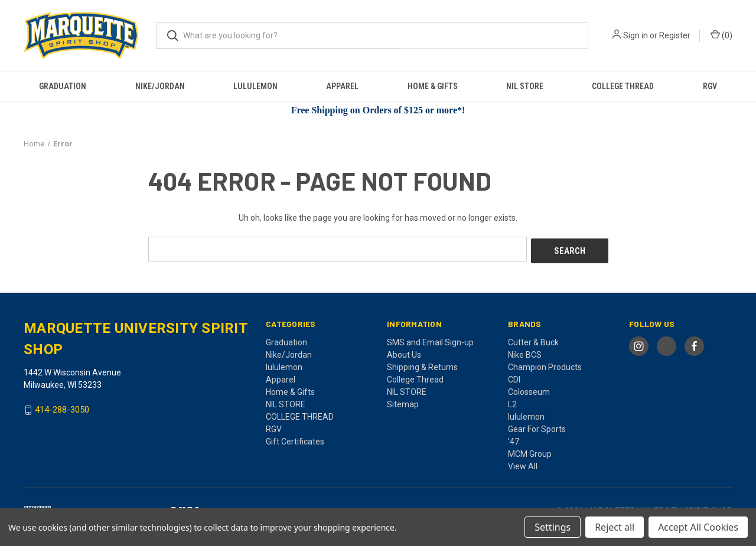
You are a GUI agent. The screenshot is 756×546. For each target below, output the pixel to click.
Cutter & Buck (533, 340)
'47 (514, 439)
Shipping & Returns (422, 365)
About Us (404, 352)
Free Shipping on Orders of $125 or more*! (378, 110)
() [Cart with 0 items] (721, 35)
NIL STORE (525, 86)
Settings (553, 527)
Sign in (636, 35)
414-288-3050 (62, 408)
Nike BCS (525, 352)
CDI (514, 377)
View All (523, 464)
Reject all (615, 527)
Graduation (63, 86)
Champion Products (545, 365)
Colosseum (529, 390)
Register (675, 35)
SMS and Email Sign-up (430, 340)
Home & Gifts (433, 86)
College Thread (415, 377)
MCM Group (530, 452)
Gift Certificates (295, 439)
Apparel (342, 86)
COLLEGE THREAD (623, 86)
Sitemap (403, 402)
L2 (512, 402)
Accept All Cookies (698, 527)
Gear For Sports (537, 427)
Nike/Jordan (160, 86)
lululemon (255, 86)
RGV (710, 86)
